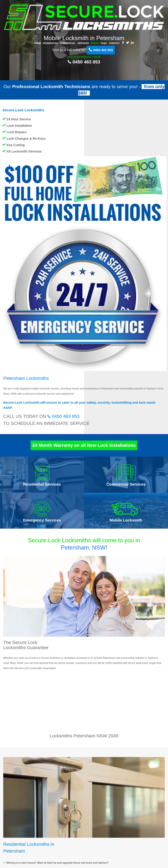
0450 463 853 (84, 62)
